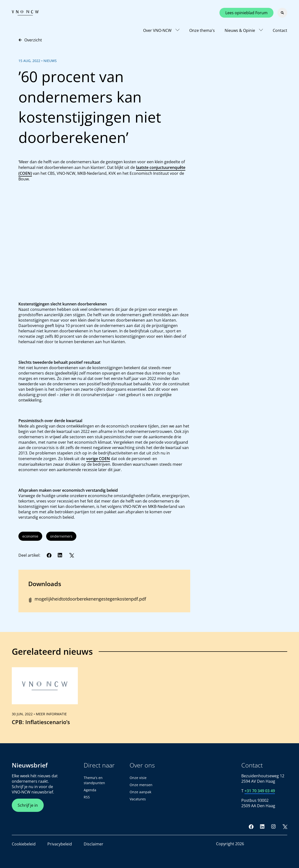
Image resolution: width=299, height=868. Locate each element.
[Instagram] (273, 827)
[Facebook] (49, 555)
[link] (45, 698)
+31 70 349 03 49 (260, 791)
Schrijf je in (28, 805)
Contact (280, 30)
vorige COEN (98, 459)
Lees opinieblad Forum (246, 13)
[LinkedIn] (60, 555)
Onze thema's (202, 30)
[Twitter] (71, 555)
